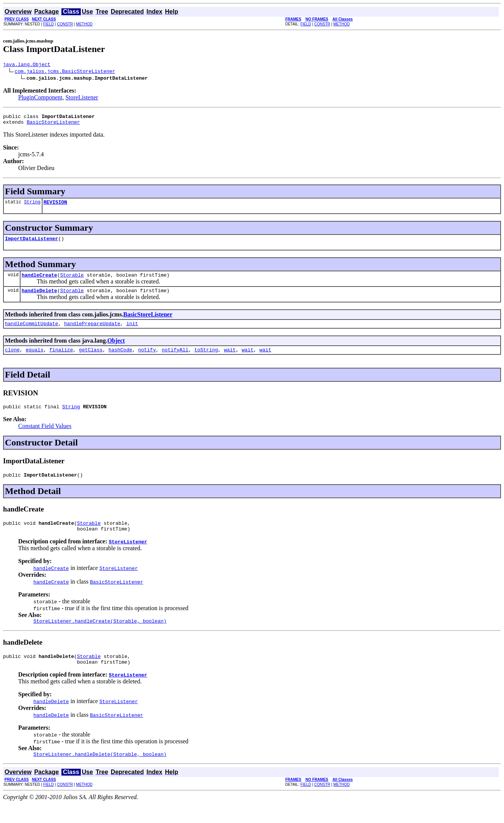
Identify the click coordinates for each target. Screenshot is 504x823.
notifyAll (175, 360)
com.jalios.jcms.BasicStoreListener (65, 72)
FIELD (49, 24)
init (132, 332)
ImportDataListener (31, 244)
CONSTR (65, 24)
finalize (61, 360)
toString (206, 360)
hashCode (120, 360)
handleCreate (39, 282)
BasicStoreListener (53, 125)
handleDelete (39, 298)
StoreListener (82, 98)
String (32, 206)
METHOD (84, 24)
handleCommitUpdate (31, 332)
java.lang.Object (27, 65)
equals (35, 360)
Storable (72, 282)
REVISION (55, 206)
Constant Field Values (45, 437)
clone (12, 360)
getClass (91, 360)
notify (147, 360)
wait (230, 360)
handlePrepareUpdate (92, 332)
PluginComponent (40, 98)
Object (116, 350)
